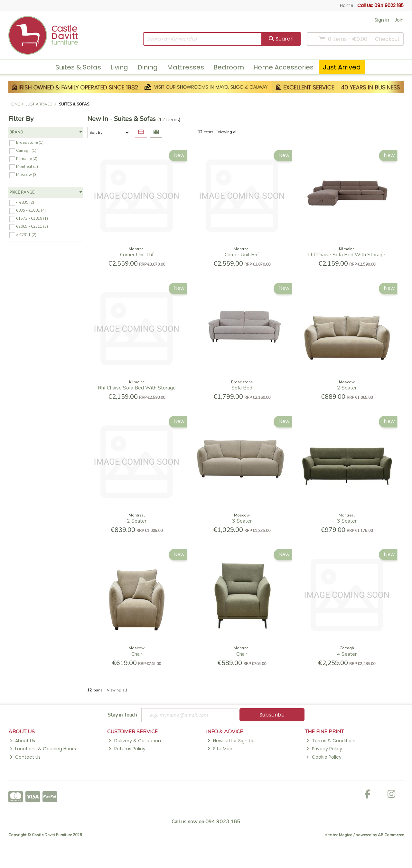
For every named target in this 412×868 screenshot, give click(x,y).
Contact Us (25, 757)
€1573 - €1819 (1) (32, 218)
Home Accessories (283, 67)
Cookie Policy (324, 757)
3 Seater (242, 521)
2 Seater (347, 388)
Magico (346, 835)
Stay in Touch (122, 715)
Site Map (220, 749)
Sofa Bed (242, 388)
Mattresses (186, 67)
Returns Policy (127, 749)
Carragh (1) (26, 151)
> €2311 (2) (26, 234)
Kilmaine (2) (27, 159)
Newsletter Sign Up (231, 741)
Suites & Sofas (78, 67)
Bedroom (229, 67)
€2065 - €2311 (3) (32, 226)
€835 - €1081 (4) (31, 210)
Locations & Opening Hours (43, 749)
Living (119, 67)
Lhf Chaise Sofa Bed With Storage (347, 255)
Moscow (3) (27, 175)
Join (399, 20)
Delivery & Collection (135, 741)
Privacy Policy (324, 749)
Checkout (387, 39)
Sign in (382, 20)
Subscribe (272, 715)
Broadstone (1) (30, 142)
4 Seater (347, 654)
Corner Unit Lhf (137, 255)
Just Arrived (342, 67)
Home (347, 5)
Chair (137, 654)
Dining (148, 67)
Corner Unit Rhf (242, 255)
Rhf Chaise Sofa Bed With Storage (137, 388)
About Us (22, 741)
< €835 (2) (25, 202)
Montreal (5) (27, 167)
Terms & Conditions (331, 741)
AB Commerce (391, 835)
